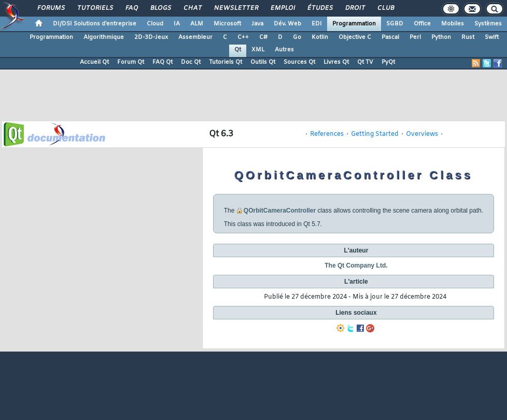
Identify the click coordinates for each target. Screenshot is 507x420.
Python (441, 37)
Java (257, 24)
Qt (238, 50)
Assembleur (195, 37)
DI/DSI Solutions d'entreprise (95, 24)
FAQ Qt (163, 62)
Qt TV (365, 62)
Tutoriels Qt (226, 62)
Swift (492, 37)
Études (320, 8)
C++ (243, 37)
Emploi (282, 8)
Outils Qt (263, 62)
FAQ (131, 8)
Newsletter (236, 8)
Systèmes (488, 24)
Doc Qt (191, 62)
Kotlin (320, 37)
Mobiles (453, 24)
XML (258, 50)
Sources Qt (299, 62)
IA (177, 24)
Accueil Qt (94, 62)
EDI (317, 24)
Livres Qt (336, 62)
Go (297, 37)
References (327, 134)
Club (385, 8)
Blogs (160, 8)
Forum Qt (131, 62)
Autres (284, 50)
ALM (197, 24)
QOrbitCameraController (280, 211)
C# (263, 37)
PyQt (388, 62)
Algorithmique (104, 37)
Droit (355, 8)
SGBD (395, 24)
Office (422, 24)
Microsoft (227, 24)
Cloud (155, 24)
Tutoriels (95, 8)
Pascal (390, 37)
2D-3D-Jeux (151, 37)
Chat (192, 8)
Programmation (354, 24)
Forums (51, 8)
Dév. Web (287, 24)
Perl (415, 37)
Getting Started (375, 134)
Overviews (422, 134)
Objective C (355, 37)
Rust (468, 37)
